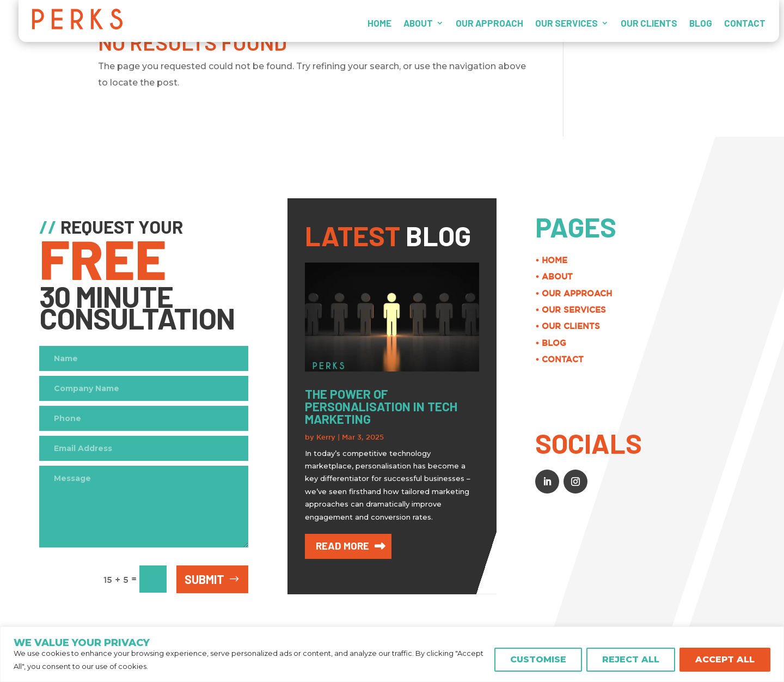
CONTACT (745, 23)
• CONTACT (737, 359)
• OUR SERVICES (749, 310)
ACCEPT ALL (725, 659)
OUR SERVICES (566, 23)
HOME (379, 23)
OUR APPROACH (489, 23)
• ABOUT (732, 276)
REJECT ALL (631, 659)
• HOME (729, 260)
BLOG (701, 23)
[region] (392, 654)
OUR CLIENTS (649, 23)
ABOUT (418, 23)
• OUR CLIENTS (746, 326)
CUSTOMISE (538, 659)
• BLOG (729, 343)
